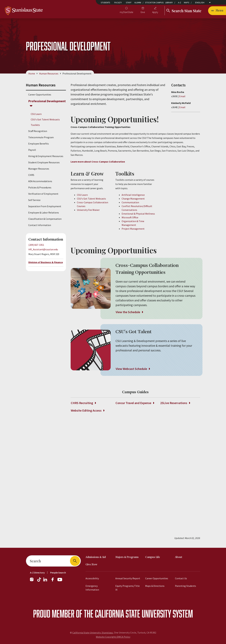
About (179, 557)
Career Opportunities (40, 95)
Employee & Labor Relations (44, 213)
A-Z (180, 3)
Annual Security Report (128, 578)
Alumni (138, 3)
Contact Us (181, 578)
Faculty (118, 3)
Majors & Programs (127, 557)
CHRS (31, 175)
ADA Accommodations (40, 181)
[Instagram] (33, 581)
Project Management (133, 229)
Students (105, 3)
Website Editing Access (87, 410)
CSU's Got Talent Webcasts (45, 119)
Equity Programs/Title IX (128, 588)
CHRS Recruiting (83, 403)
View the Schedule (129, 312)
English (200, 3)
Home (32, 74)
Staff (129, 3)
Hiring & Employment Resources (46, 156)
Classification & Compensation (45, 219)
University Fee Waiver (88, 210)
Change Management (133, 199)
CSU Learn (36, 114)
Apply (155, 12)
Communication (130, 202)
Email (182, 96)
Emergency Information (92, 588)
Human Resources (49, 74)
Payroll (32, 150)
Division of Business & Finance (46, 262)
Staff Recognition (38, 131)
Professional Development (47, 101)
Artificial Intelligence (133, 195)
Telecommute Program (41, 137)
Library (169, 3)
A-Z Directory (37, 573)
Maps (187, 3)
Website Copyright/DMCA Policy (113, 637)
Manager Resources (39, 169)
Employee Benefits (39, 144)
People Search (58, 573)
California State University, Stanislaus (93, 633)
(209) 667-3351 (36, 245)
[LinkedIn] (45, 581)
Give (143, 12)
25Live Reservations (175, 403)
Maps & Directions (155, 586)
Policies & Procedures (40, 188)
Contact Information (40, 225)
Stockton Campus (154, 3)
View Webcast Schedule (133, 369)
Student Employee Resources (44, 163)
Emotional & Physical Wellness (138, 214)
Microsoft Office (130, 217)
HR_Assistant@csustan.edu (43, 249)
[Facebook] (54, 581)
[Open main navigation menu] (217, 11)
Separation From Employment (45, 206)
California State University (133, 614)
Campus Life (153, 557)
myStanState (126, 12)
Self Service (34, 200)
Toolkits (35, 125)
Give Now (91, 565)
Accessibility (92, 578)
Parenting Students (186, 586)
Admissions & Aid (96, 557)
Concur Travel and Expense (135, 403)
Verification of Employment (43, 194)
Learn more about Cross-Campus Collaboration (98, 162)
